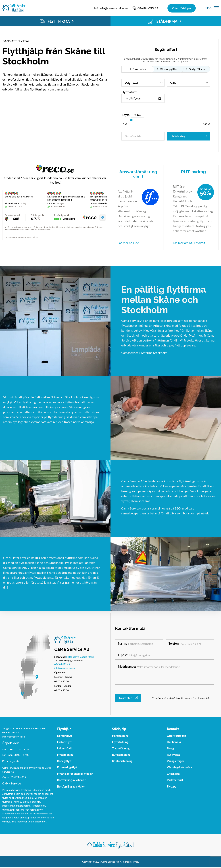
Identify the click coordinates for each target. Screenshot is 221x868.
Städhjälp (119, 729)
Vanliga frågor (175, 761)
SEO (178, 508)
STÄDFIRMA (165, 21)
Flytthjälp (64, 729)
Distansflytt (64, 742)
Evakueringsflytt (67, 767)
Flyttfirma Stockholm (153, 353)
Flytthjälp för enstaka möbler (75, 774)
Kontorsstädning (122, 761)
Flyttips (171, 786)
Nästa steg (179, 136)
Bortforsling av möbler (71, 786)
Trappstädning (121, 748)
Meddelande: (127, 667)
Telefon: (174, 644)
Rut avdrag (173, 755)
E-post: (123, 655)
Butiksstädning (121, 755)
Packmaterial (175, 780)
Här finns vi (174, 742)
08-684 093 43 (62, 664)
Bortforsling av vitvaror (71, 780)
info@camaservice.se (65, 668)
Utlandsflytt (65, 748)
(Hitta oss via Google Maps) (80, 657)
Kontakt (173, 729)
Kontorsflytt (65, 736)
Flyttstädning (65, 755)
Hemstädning (120, 736)
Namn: (123, 644)
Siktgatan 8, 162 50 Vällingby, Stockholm (24, 728)
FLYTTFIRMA (57, 21)
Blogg (170, 748)
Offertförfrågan (182, 8)
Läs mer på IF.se (128, 243)
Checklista (173, 774)
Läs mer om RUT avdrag (189, 243)
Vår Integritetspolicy (179, 767)
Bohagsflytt (64, 761)
